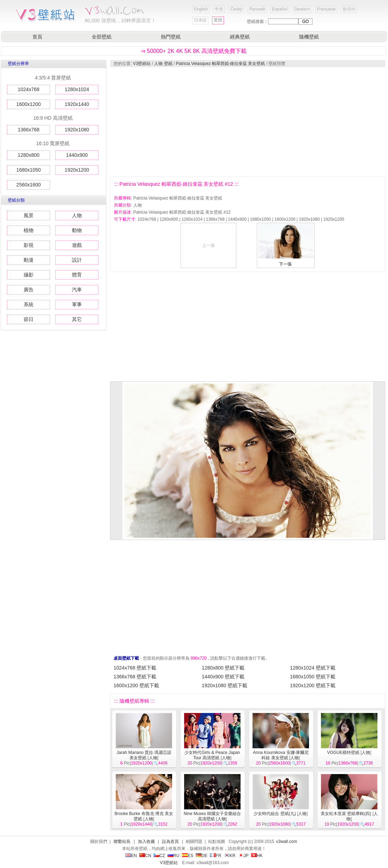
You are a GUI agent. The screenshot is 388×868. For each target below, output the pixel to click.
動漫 (29, 260)
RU (173, 856)
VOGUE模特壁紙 (343, 753)
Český (236, 9)
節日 (29, 319)
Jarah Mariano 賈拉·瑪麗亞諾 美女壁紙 (144, 755)
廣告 (29, 290)
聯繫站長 (122, 842)
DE (202, 856)
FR (216, 856)
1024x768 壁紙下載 (135, 668)
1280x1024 (77, 89)
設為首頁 (170, 842)
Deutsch (302, 9)
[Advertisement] (234, 122)
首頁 (37, 37)
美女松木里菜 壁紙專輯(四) (346, 814)
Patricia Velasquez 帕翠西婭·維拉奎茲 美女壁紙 (221, 64)
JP (243, 856)
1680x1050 (28, 170)
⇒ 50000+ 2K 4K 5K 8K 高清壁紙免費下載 (194, 51)
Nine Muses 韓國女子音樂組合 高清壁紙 (213, 816)
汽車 (77, 290)
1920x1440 (77, 104)
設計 (77, 260)
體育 (77, 275)
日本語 (200, 20)
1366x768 (29, 130)
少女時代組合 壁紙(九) (275, 814)
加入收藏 (146, 842)
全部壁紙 (102, 37)
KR (230, 856)
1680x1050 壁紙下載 (313, 677)
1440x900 (77, 155)
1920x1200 (77, 170)
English (201, 9)
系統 (29, 304)
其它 (77, 319)
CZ (159, 856)
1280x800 (29, 155)
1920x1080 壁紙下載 (225, 685)
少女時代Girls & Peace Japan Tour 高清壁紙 (212, 755)
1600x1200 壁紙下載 (136, 685)
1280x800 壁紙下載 (223, 668)
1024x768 (29, 89)
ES (188, 856)
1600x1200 (28, 104)
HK (257, 856)
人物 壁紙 (163, 64)
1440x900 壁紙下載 (223, 677)
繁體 (218, 20)
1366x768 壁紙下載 (135, 677)
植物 (29, 230)
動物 (77, 230)
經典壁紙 (240, 37)
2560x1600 (28, 185)
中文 (219, 9)
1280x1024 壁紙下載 (313, 668)
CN (145, 856)
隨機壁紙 (309, 37)
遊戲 (77, 245)
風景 (29, 215)
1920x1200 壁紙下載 (313, 685)
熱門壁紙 (171, 37)
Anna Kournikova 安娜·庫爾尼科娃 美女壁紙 (281, 755)
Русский (257, 9)
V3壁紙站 (142, 64)
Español (280, 9)
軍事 (77, 304)
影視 (29, 245)
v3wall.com (287, 842)
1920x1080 (77, 130)
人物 (77, 215)
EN (131, 856)
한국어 (349, 9)
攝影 (29, 275)
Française (326, 9)
